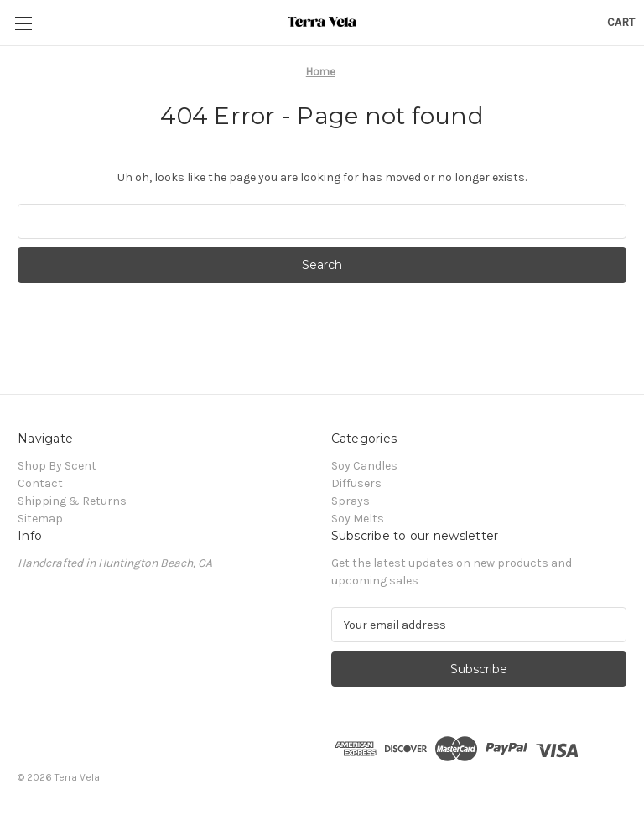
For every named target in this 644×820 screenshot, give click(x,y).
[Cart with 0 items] (621, 22)
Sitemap (40, 519)
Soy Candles (364, 466)
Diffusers (356, 483)
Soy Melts (358, 519)
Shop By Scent (57, 466)
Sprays (351, 501)
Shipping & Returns (72, 501)
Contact (40, 483)
